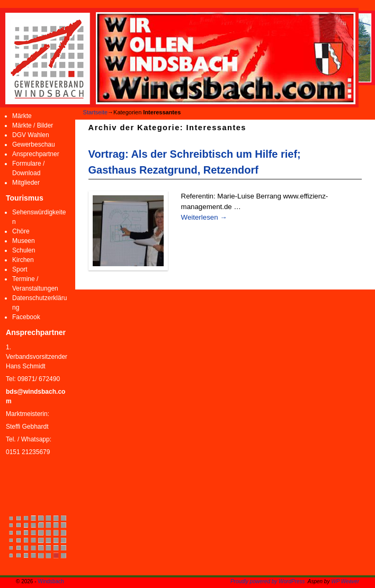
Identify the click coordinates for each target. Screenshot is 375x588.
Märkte (22, 116)
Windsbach (51, 581)
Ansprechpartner (36, 154)
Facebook (26, 317)
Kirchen (23, 260)
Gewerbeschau (34, 144)
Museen (24, 241)
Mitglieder (26, 183)
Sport (20, 269)
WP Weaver (345, 581)
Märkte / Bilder (33, 125)
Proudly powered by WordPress (268, 581)
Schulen (24, 250)
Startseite (95, 112)
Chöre (21, 231)
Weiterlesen (204, 217)
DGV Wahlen (31, 135)
